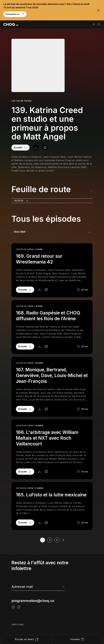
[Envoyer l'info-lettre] (63, 587)
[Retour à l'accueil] (11, 24)
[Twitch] (19, 607)
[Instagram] (13, 607)
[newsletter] (38, 587)
